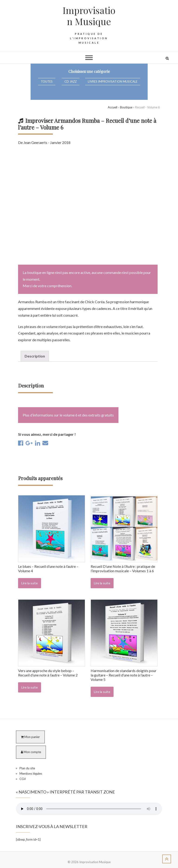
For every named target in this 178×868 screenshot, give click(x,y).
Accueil (113, 107)
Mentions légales (31, 774)
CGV (23, 779)
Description (35, 356)
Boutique (126, 107)
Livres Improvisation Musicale (113, 81)
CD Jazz (71, 81)
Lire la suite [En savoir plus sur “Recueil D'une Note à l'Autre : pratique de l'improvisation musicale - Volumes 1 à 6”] (102, 583)
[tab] (35, 356)
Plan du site (27, 768)
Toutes (47, 81)
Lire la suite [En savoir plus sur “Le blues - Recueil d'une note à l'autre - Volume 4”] (30, 583)
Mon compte (31, 752)
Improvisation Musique (89, 16)
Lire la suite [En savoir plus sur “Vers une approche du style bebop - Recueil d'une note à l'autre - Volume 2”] (30, 687)
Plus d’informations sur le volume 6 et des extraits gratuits (68, 415)
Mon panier (30, 737)
